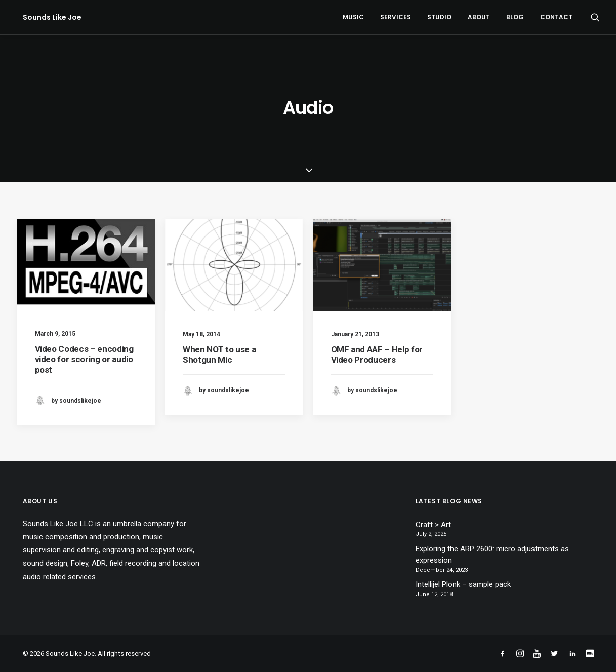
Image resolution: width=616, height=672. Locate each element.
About (479, 17)
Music (353, 17)
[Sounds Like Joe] (46, 17)
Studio (439, 17)
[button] (595, 17)
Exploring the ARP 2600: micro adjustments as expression (492, 555)
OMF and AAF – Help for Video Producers (377, 354)
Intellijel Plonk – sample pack (463, 584)
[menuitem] (353, 17)
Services (396, 17)
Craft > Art (433, 525)
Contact (556, 17)
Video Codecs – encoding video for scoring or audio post (84, 359)
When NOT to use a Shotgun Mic (219, 354)
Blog (515, 17)
